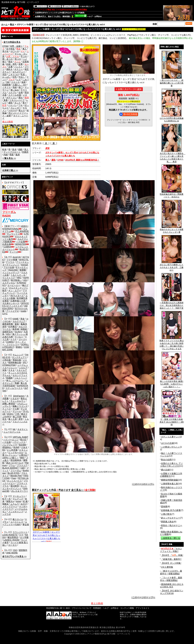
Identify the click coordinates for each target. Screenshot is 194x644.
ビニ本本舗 (12, 450)
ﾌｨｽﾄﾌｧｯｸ (13, 110)
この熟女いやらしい (171, 447)
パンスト (18, 67)
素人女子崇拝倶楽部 (15, 384)
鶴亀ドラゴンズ (20, 406)
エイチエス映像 (15, 297)
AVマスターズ (17, 296)
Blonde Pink (16, 476)
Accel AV (17, 257)
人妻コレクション (15, 454)
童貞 (14, 149)
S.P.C (5, 314)
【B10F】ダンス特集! (171, 563)
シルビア (23, 368)
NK (14, 429)
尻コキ (18, 59)
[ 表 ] (46, 143)
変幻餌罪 (15, 486)
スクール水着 (15, 95)
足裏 (10, 67)
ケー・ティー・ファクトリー (14, 343)
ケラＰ (14, 339)
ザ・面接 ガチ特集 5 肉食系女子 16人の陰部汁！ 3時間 (172, 421)
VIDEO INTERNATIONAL (15, 227)
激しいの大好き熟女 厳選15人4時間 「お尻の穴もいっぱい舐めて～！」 (172, 383)
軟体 (4, 149)
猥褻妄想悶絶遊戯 (169, 480)
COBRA (7, 247)
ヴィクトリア (9, 278)
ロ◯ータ (15, 51)
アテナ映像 (12, 260)
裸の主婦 (165, 470)
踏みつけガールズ (15, 463)
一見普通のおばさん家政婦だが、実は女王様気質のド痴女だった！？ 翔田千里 (172, 304)
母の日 (23, 440)
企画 (21, 92)
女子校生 (10, 49)
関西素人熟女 (167, 522)
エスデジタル (9, 283)
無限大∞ (10, 501)
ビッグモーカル (16, 452)
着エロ (22, 110)
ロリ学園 (24, 537)
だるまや (15, 398)
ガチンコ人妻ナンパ (171, 437)
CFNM (5, 46)
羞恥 (10, 103)
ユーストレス (17, 522)
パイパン (13, 105)
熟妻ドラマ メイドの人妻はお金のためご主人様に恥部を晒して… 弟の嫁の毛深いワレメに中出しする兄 (172, 344)
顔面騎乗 (7, 85)
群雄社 (19, 347)
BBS (22, 458)
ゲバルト (19, 337)
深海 (4, 370)
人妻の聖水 (166, 514)
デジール (17, 411)
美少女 (5, 51)
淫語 (4, 74)
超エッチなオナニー (171, 518)
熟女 (12, 25)
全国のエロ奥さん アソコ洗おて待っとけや (171, 465)
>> (9, 158)
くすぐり (7, 87)
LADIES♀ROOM (11, 540)
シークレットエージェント (15, 366)
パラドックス (19, 442)
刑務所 (25, 152)
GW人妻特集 (167, 567)
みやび (24, 504)
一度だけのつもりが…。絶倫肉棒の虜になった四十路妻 (172, 82)
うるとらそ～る (18, 275)
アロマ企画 (9, 267)
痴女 (10, 62)
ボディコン (12, 98)
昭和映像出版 (15, 362)
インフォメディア (11, 272)
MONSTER (21, 244)
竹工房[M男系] (22, 231)
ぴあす (24, 447)
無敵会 (5, 504)
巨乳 (15, 77)
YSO (15, 550)
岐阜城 (16, 329)
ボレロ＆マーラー (20, 491)
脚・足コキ (8, 59)
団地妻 (164, 506)
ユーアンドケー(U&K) (15, 523)
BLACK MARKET (10, 468)
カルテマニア (19, 321)
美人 (26, 149)
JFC (25, 362)
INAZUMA (13, 270)
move (18, 501)
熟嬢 (17, 383)
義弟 (18, 155)
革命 (22, 319)
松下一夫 (7, 499)
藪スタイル (18, 519)
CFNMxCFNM (9, 365)
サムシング (18, 355)
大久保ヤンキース (11, 303)
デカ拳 (16, 409)
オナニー (18, 69)
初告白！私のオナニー (172, 525)
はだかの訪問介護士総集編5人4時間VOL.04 (172, 119)
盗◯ (21, 87)
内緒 (6, 155)
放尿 (23, 82)
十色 (17, 414)
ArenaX (25, 265)
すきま (12, 370)
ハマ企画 (21, 242)
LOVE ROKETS (10, 535)
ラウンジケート (20, 532)
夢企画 (26, 524)
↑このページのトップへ (143, 484)
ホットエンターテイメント (15, 487)
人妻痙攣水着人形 (169, 484)
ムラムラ (15, 504)
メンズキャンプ (16, 512)
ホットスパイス (14, 481)
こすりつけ (14, 74)
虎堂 (21, 419)
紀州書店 (13, 326)
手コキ (24, 56)
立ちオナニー (19, 72)
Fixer (14, 478)
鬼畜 (6, 100)
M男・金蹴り (16, 46)
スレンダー (16, 108)
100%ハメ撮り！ (10, 458)
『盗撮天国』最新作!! (171, 559)
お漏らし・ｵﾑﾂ (19, 85)
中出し (22, 77)
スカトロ (15, 82)
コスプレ (13, 92)
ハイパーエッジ (11, 440)
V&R (23, 468)
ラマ (21, 535)
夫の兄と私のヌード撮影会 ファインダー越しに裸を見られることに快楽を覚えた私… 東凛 (173, 157)
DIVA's (10, 414)
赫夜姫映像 (8, 324)
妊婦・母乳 (12, 64)
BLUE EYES (13, 473)
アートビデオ (13, 311)
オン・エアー (15, 290)
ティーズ (14, 252)
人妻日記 (23, 455)
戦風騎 (9, 378)
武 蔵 (25, 501)
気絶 (15, 87)
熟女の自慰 (166, 460)
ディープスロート (12, 152)
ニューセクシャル (12, 432)
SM (8, 82)
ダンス (17, 103)
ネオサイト (23, 429)
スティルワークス (14, 388)
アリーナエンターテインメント (16, 263)
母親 (12, 155)
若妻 (21, 64)
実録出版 (17, 360)
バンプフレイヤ (10, 445)
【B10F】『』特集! (172, 555)
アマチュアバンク (15, 292)
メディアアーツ (10, 506)
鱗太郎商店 (13, 537)
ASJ (25, 280)
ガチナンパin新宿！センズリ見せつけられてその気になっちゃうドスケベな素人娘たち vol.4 (46, 536)
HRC (19, 278)
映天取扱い (16, 280)
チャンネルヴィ (18, 401)
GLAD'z (18, 332)
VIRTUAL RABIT (20, 437)
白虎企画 (7, 244)
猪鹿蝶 (23, 270)
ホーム (4, 25)
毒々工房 (13, 419)
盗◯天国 (17, 416)
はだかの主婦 (167, 443)
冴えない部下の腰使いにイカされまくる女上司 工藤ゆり (172, 266)
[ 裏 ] (54, 143)
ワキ (21, 105)
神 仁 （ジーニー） (15, 380)
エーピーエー (14, 285)
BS (4, 450)
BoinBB (23, 445)
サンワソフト (13, 234)
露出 (21, 98)
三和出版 (7, 360)
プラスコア (22, 465)
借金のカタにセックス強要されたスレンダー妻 (172, 230)
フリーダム (16, 470)
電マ (25, 103)
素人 (25, 49)
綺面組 (24, 329)
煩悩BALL (7, 447)
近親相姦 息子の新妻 (171, 510)
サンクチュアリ (19, 357)
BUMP (16, 447)
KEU (8, 334)
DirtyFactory (19, 396)
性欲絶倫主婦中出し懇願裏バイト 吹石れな (172, 195)
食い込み (15, 90)
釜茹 (17, 324)
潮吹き (9, 69)
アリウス (10, 262)
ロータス (13, 545)
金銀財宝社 (8, 332)
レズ (18, 80)
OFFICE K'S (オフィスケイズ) (16, 305)
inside (23, 311)
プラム (12, 465)
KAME (16, 319)
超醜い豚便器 (9, 404)
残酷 (20, 149)
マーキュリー (19, 496)
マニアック (18, 499)
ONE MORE (12, 553)
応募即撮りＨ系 (18, 301)
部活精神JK (16, 460)
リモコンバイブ (17, 100)
